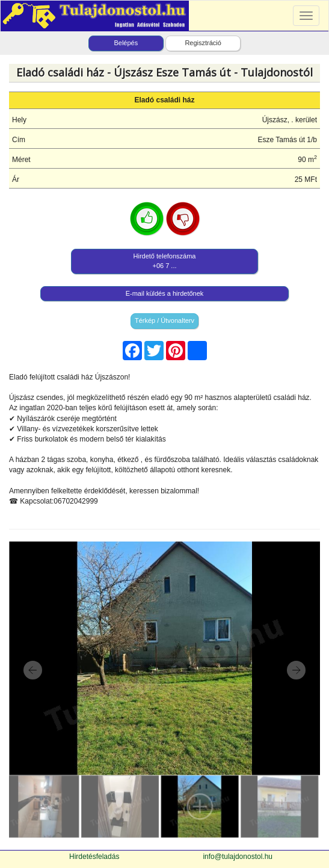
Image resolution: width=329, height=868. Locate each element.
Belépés (126, 43)
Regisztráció (203, 43)
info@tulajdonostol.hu (238, 857)
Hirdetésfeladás (94, 857)
